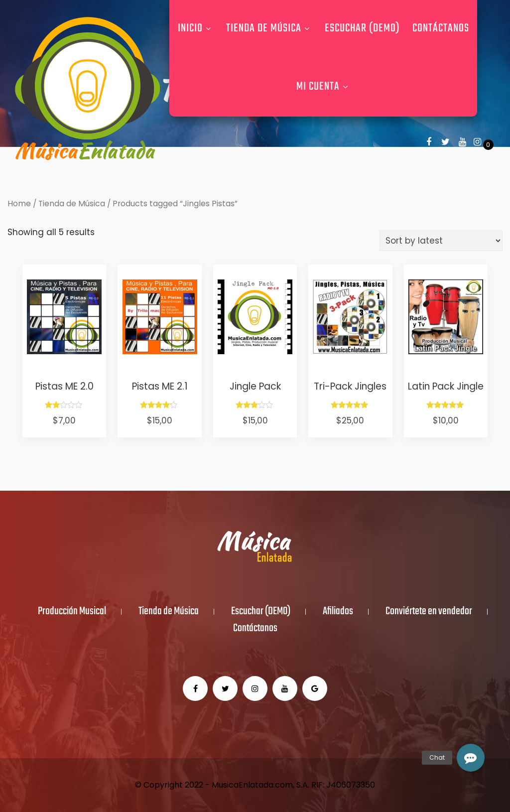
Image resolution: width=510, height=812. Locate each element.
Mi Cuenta (323, 87)
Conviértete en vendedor (429, 612)
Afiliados (338, 612)
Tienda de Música (269, 28)
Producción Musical (72, 612)
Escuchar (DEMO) (362, 28)
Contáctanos (441, 28)
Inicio (196, 28)
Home (19, 203)
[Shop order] (441, 241)
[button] (471, 758)
